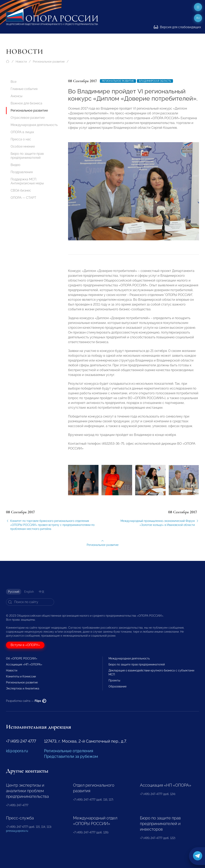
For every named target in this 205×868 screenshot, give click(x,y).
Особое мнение (23, 146)
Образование (118, 686)
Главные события (24, 89)
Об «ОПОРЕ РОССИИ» (22, 658)
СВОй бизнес (21, 190)
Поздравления (22, 172)
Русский (14, 592)
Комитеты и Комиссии (21, 676)
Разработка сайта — (26, 701)
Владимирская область (155, 81)
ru (198, 18)
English (29, 592)
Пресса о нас (21, 139)
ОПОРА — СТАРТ (23, 198)
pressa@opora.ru (17, 831)
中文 (42, 592)
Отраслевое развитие (28, 118)
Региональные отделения (69, 751)
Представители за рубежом (71, 756)
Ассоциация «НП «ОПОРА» (24, 664)
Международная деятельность (34, 125)
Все (14, 82)
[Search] (30, 602)
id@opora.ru (17, 751)
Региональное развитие (49, 62)
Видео (16, 165)
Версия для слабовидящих (177, 27)
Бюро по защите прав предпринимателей (27, 156)
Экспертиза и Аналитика (23, 688)
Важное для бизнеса (26, 103)
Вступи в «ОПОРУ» (25, 645)
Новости (21, 62)
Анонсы (17, 96)
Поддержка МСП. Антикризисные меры (27, 181)
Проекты (114, 680)
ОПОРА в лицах (22, 132)
